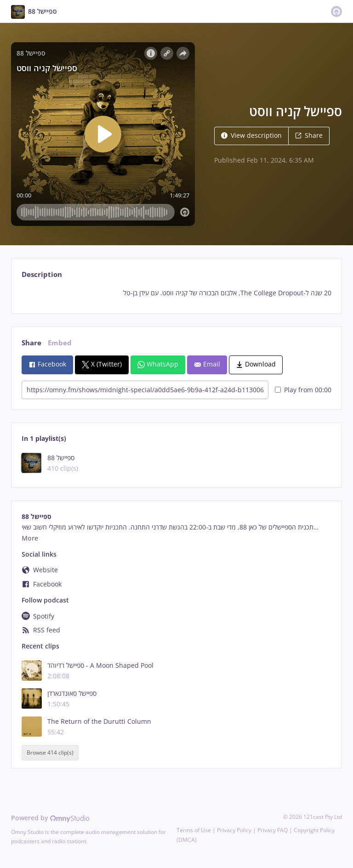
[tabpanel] (176, 293)
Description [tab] (42, 274)
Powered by (50, 818)
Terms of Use (194, 830)
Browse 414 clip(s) (50, 752)
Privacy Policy (234, 830)
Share (309, 135)
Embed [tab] (60, 343)
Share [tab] (31, 343)
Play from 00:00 (303, 390)
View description (251, 135)
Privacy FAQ (273, 830)
